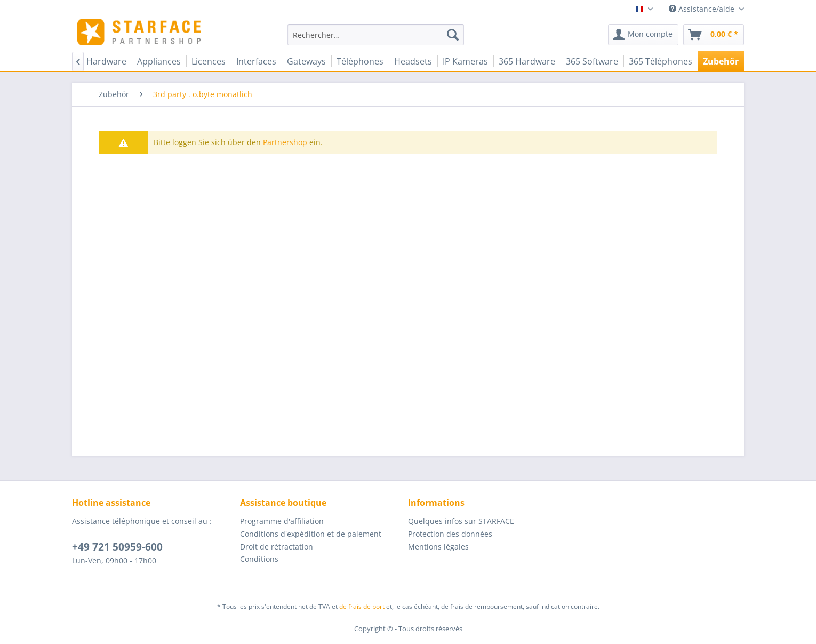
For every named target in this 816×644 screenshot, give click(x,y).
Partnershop (285, 142)
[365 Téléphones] (661, 61)
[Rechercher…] (376, 35)
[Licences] (209, 61)
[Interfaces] (256, 61)
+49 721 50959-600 (117, 547)
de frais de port (362, 606)
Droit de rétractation (277, 547)
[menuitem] (376, 35)
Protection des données (450, 534)
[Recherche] (453, 35)
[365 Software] (592, 61)
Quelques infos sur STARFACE (461, 521)
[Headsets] (413, 61)
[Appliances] (159, 61)
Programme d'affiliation (282, 521)
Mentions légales (438, 547)
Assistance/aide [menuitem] (703, 9)
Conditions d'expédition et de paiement (311, 534)
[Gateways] (306, 61)
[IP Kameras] (465, 61)
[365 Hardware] (527, 61)
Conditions (259, 559)
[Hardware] (106, 61)
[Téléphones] (360, 61)
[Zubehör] (721, 61)
